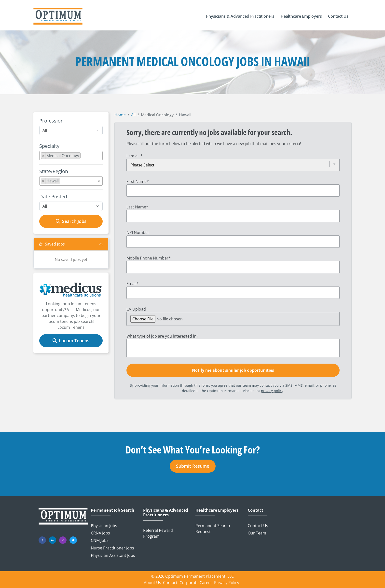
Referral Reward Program (158, 533)
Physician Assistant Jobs (113, 555)
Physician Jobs (104, 526)
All (133, 115)
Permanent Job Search (113, 510)
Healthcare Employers (217, 510)
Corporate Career (196, 583)
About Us (152, 583)
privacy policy (272, 391)
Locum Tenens (71, 341)
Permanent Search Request (213, 529)
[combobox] (71, 156)
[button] (240, 16)
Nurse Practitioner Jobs (112, 548)
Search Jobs (71, 221)
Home (120, 115)
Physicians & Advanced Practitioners (166, 513)
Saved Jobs (52, 244)
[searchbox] (83, 157)
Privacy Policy (227, 583)
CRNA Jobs (100, 533)
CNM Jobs (100, 540)
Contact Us (258, 526)
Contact (255, 510)
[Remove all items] (99, 180)
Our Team (257, 533)
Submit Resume (193, 466)
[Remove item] (43, 156)
